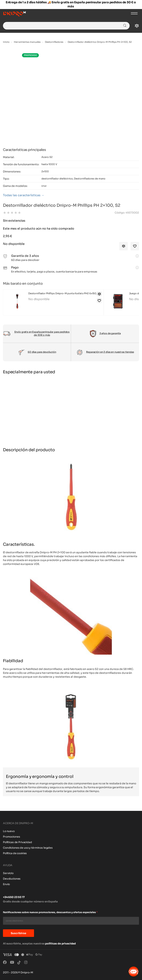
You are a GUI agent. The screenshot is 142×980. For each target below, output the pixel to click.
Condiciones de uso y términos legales (28, 848)
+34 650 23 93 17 (14, 897)
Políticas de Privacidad (17, 842)
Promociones (11, 837)
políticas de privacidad (60, 944)
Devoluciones (12, 879)
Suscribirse (18, 933)
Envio (6, 884)
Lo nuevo (9, 831)
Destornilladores (54, 42)
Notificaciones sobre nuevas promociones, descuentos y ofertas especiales (50, 912)
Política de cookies (15, 853)
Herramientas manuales (27, 42)
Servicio (8, 873)
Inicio (6, 42)
